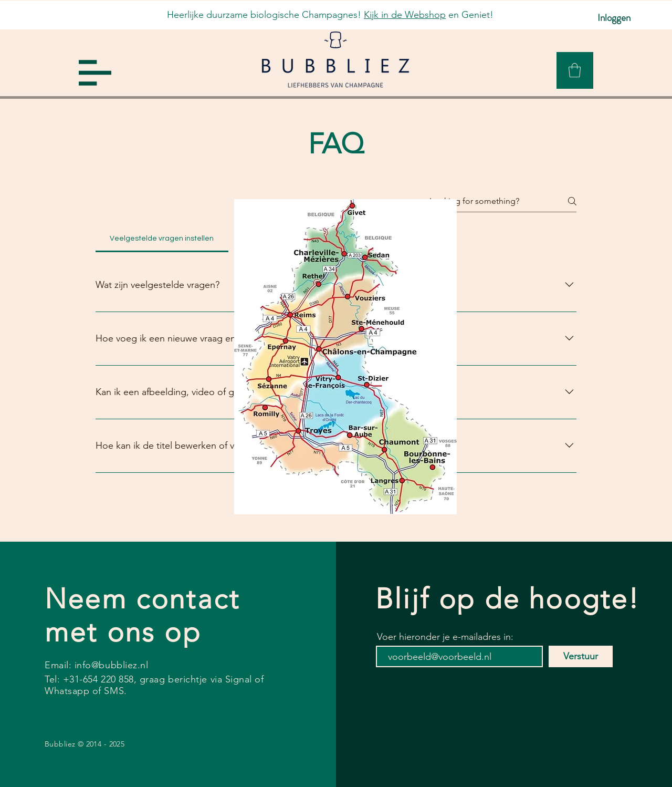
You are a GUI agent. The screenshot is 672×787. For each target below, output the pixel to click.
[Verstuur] (581, 656)
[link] (575, 70)
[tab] (162, 239)
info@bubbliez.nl (112, 665)
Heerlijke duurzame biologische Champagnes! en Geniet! (330, 15)
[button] (95, 73)
